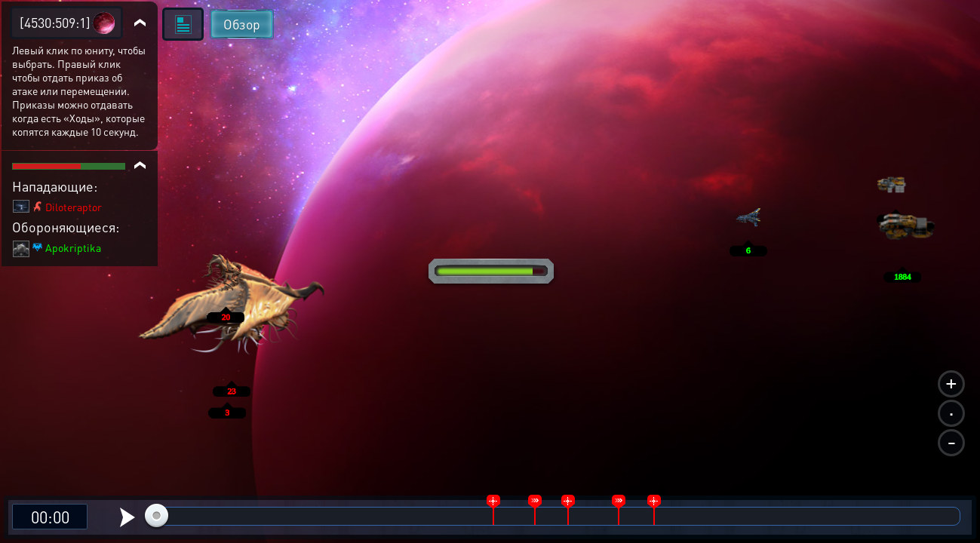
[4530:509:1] (55, 22)
